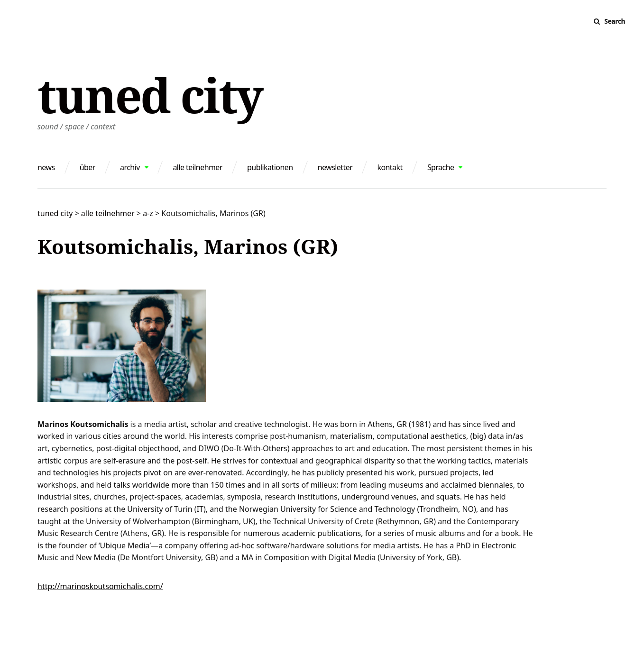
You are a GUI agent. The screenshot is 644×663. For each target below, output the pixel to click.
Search (615, 21)
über (87, 167)
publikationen (270, 167)
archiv (130, 167)
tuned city (150, 95)
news (46, 167)
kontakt (390, 167)
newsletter (335, 167)
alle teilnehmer (197, 167)
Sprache (441, 167)
